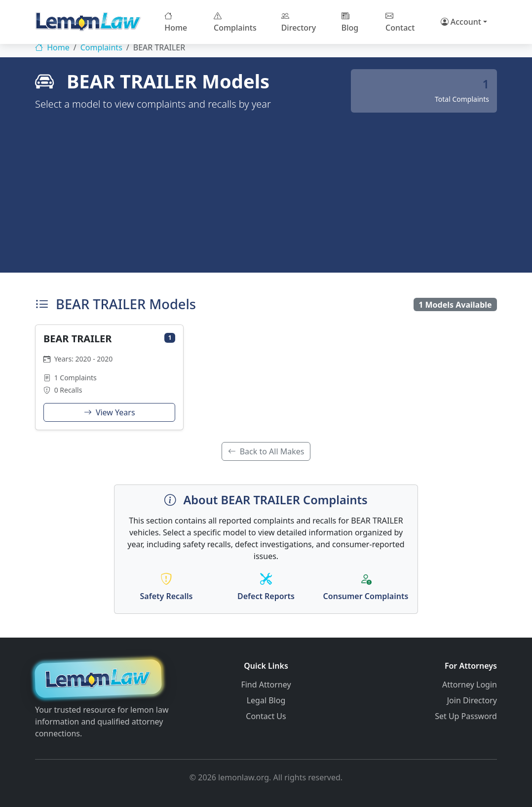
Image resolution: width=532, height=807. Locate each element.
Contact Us (266, 716)
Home (176, 22)
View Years (110, 412)
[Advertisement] (266, 187)
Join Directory (472, 700)
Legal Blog (266, 700)
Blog (350, 22)
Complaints (235, 22)
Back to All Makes (266, 451)
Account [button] (461, 22)
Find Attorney (266, 685)
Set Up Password (466, 716)
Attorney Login (470, 685)
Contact (400, 22)
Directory (299, 22)
